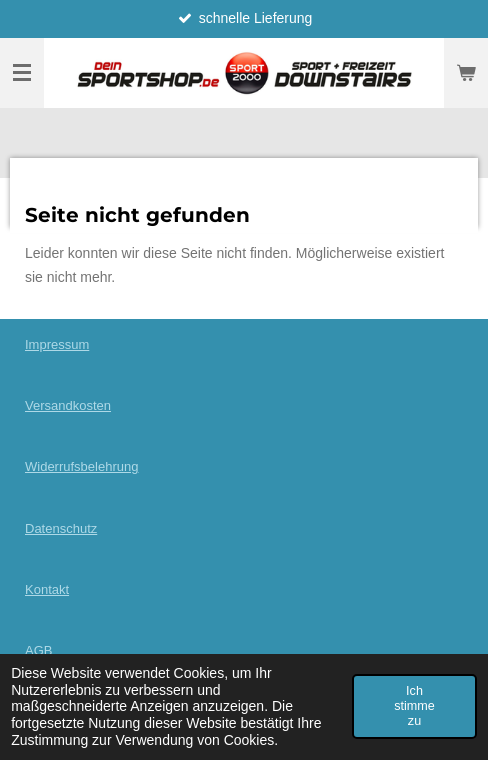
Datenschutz (61, 528)
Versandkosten (68, 405)
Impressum (57, 344)
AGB (38, 650)
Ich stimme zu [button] (414, 706)
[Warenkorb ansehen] (466, 73)
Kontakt (47, 589)
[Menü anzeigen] (22, 73)
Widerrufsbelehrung (81, 466)
